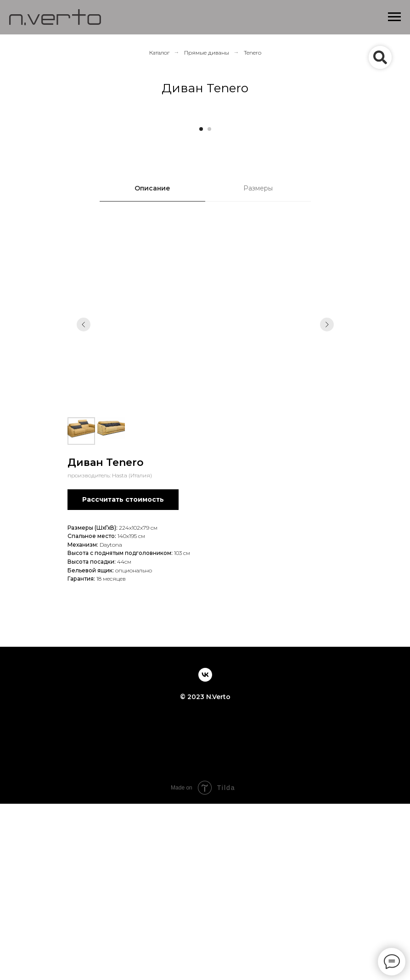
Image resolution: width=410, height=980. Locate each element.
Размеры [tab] (258, 364)
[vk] (205, 851)
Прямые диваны (207, 53)
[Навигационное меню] (394, 17)
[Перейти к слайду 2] (209, 305)
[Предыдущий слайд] (21, 203)
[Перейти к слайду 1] (201, 305)
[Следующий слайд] (389, 203)
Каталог (159, 53)
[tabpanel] (205, 616)
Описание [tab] (152, 364)
